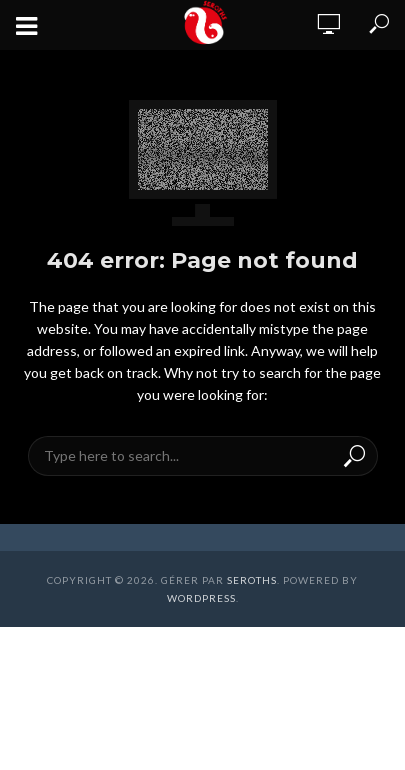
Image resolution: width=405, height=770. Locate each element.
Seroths (252, 580)
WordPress (201, 598)
